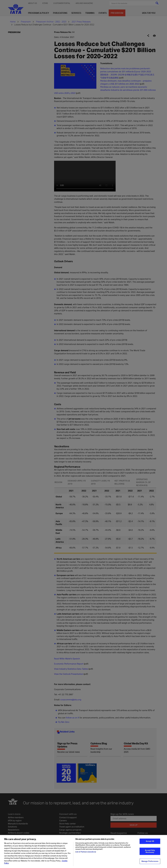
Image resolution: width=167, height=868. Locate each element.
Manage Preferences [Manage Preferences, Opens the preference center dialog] (150, 861)
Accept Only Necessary (150, 851)
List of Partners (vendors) (86, 852)
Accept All (150, 841)
